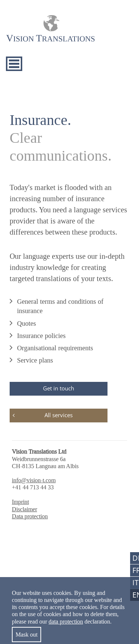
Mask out (27, 635)
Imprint (20, 502)
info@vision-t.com (34, 480)
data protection (66, 622)
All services (59, 415)
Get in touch (59, 388)
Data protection (30, 516)
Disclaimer (24, 509)
